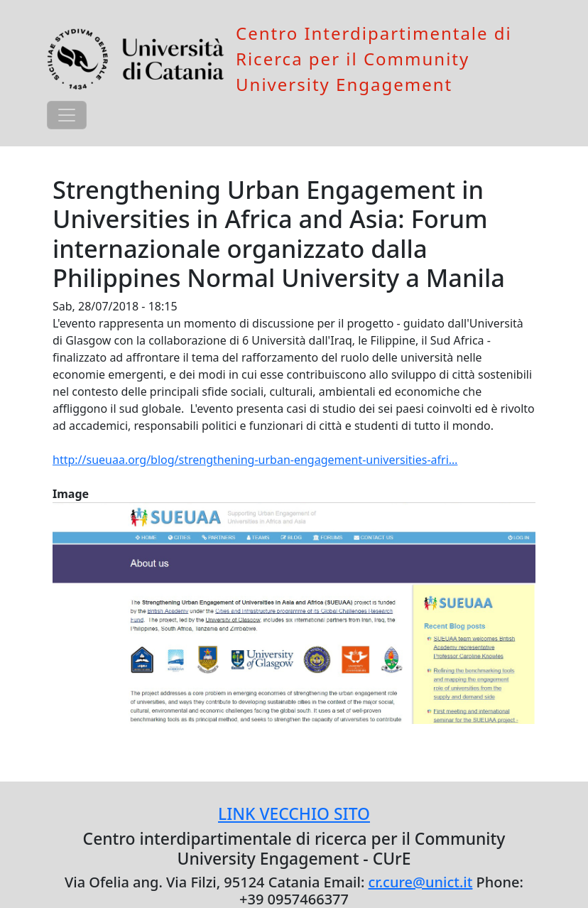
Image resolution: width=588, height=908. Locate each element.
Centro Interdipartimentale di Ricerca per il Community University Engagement (374, 59)
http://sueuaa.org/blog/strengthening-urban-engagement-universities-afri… (255, 460)
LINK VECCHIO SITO (294, 814)
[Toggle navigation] (67, 115)
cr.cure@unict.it (421, 882)
